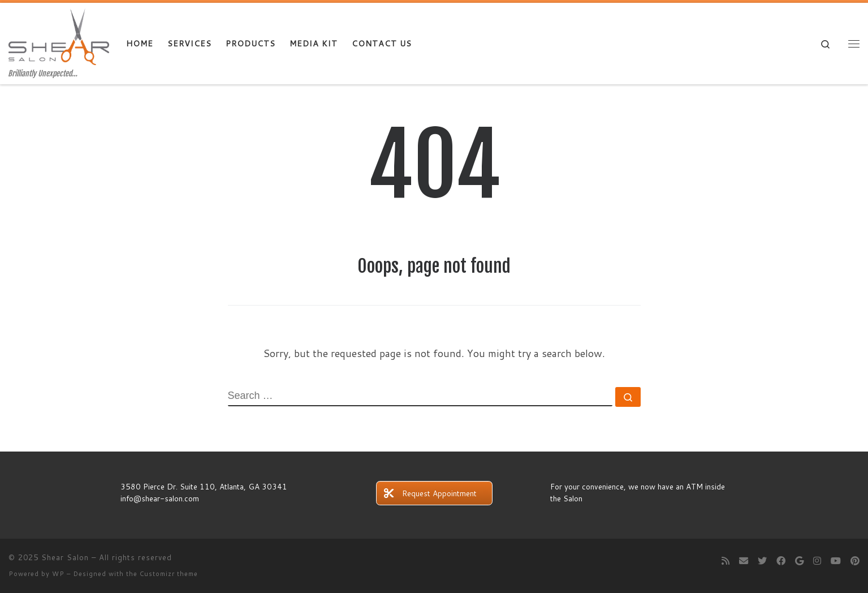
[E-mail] (744, 560)
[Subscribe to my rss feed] (726, 560)
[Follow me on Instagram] (817, 560)
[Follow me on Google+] (799, 560)
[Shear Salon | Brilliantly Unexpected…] (59, 36)
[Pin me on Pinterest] (855, 560)
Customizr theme (169, 574)
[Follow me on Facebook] (781, 560)
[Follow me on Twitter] (762, 560)
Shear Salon (65, 557)
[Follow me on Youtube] (836, 560)
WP (58, 574)
